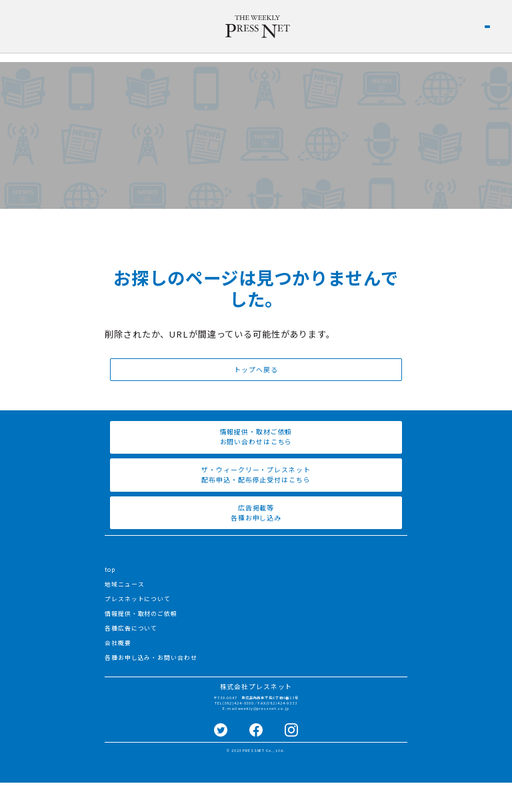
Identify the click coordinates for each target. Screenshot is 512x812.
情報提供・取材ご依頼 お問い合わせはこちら (256, 437)
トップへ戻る (256, 370)
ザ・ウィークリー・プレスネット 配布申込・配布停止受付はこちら (256, 475)
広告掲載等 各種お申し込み (256, 513)
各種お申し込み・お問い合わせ (151, 658)
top (110, 569)
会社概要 (118, 643)
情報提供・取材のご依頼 (141, 614)
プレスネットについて (138, 599)
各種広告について (131, 628)
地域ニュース (124, 584)
